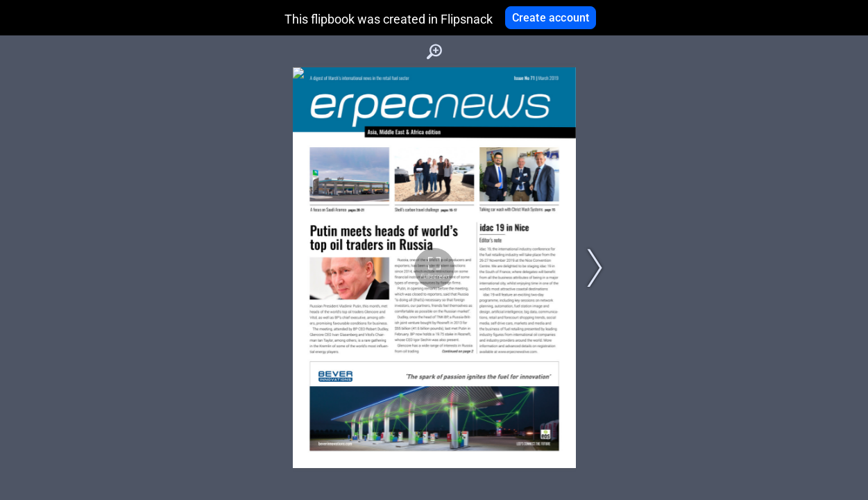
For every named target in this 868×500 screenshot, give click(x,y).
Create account (551, 18)
